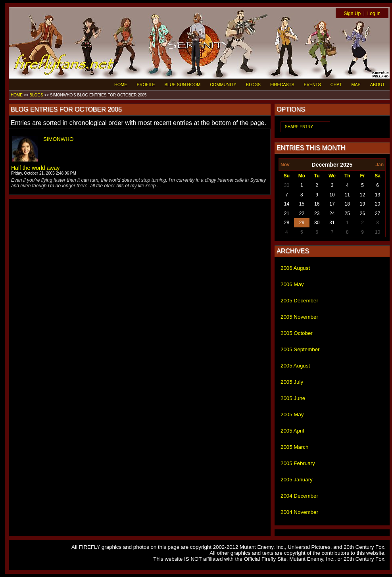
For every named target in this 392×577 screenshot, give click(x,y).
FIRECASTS (282, 85)
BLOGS (253, 85)
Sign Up (352, 13)
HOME (121, 85)
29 (302, 223)
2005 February (298, 463)
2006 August (295, 268)
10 (332, 195)
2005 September (300, 349)
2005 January (297, 480)
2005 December (299, 301)
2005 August (295, 366)
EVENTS (312, 85)
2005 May (292, 414)
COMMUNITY (223, 85)
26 (362, 213)
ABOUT (378, 85)
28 (287, 223)
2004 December (299, 496)
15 (302, 204)
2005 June (293, 398)
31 (332, 223)
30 (287, 185)
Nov (285, 165)
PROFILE (146, 85)
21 (287, 213)
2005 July (292, 382)
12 (362, 195)
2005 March (294, 447)
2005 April (292, 431)
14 (287, 204)
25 (347, 213)
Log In (374, 13)
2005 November (299, 317)
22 (302, 213)
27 (378, 213)
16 (317, 204)
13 (378, 195)
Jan (380, 165)
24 (332, 213)
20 (378, 204)
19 (362, 204)
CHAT (336, 85)
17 (332, 204)
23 (317, 213)
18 (347, 204)
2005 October (297, 333)
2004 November (299, 512)
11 (347, 195)
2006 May (292, 284)
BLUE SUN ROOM (183, 85)
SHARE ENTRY (299, 127)
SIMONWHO (58, 139)
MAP (356, 85)
